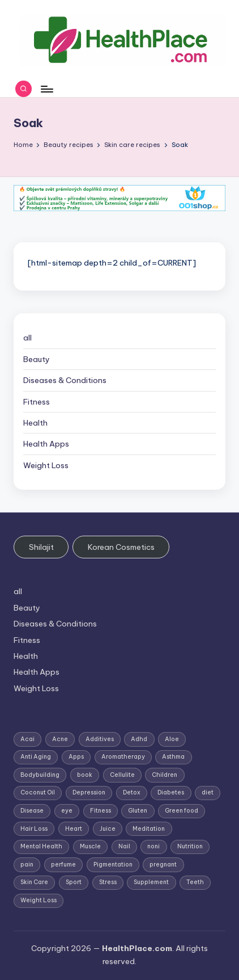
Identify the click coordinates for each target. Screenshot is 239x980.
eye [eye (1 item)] (67, 811)
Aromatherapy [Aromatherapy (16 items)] (123, 757)
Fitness (37, 402)
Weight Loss (46, 465)
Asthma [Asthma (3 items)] (173, 757)
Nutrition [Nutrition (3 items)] (190, 846)
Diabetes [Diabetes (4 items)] (171, 792)
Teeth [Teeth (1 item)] (195, 882)
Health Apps (46, 444)
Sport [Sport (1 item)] (74, 882)
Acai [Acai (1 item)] (27, 739)
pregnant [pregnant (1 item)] (163, 865)
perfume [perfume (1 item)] (63, 865)
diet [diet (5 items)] (208, 792)
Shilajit (41, 547)
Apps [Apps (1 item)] (76, 757)
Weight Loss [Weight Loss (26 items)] (39, 900)
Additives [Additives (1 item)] (100, 739)
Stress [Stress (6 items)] (108, 882)
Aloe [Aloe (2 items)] (172, 739)
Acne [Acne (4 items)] (60, 739)
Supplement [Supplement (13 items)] (151, 882)
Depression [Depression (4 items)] (89, 792)
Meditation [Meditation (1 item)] (149, 829)
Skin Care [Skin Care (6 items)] (34, 882)
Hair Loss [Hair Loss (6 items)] (34, 829)
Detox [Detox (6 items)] (132, 792)
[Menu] (46, 89)
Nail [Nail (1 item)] (124, 846)
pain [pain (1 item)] (27, 865)
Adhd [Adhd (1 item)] (139, 739)
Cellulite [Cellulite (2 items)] (122, 775)
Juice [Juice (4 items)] (108, 829)
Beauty (37, 359)
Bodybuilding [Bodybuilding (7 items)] (40, 775)
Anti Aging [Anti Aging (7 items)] (36, 757)
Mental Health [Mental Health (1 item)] (41, 846)
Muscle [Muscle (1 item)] (90, 846)
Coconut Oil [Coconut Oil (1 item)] (38, 792)
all (27, 338)
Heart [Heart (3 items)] (74, 829)
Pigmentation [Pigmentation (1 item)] (113, 865)
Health (35, 423)
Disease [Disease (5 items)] (32, 811)
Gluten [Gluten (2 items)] (138, 811)
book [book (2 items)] (85, 775)
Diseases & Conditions (65, 380)
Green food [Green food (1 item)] (182, 811)
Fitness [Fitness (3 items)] (101, 811)
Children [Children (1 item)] (165, 775)
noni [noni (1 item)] (153, 846)
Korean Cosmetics (121, 547)
